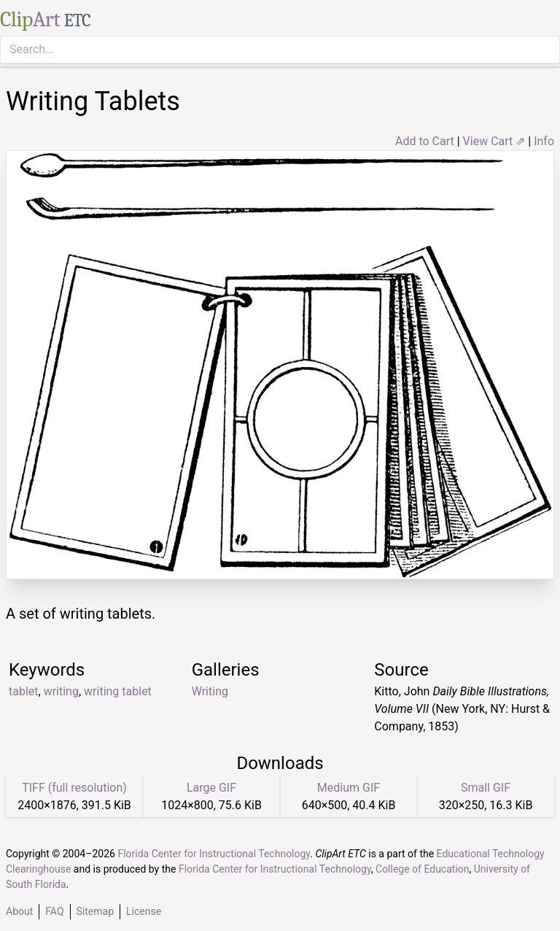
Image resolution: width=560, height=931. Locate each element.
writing (61, 691)
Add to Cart (425, 141)
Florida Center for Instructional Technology (214, 854)
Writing (210, 691)
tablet (24, 691)
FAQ (54, 911)
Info (544, 141)
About (19, 911)
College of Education (423, 869)
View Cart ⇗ (494, 141)
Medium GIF (349, 788)
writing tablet (118, 691)
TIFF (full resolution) (74, 788)
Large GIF (211, 788)
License (144, 911)
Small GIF (486, 788)
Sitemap (95, 911)
